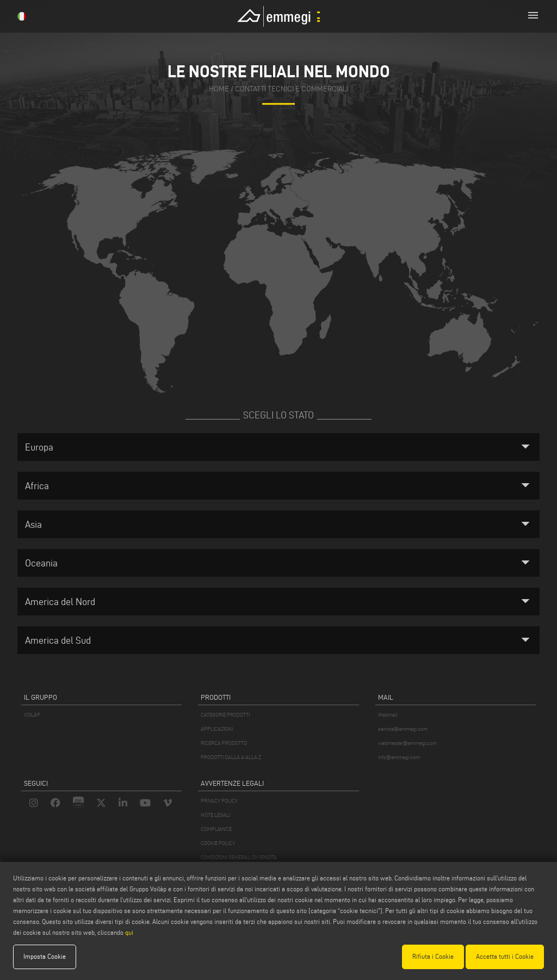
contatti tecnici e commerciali (292, 90)
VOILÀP (32, 715)
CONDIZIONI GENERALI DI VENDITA (239, 857)
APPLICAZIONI (217, 729)
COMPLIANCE (216, 829)
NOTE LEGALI (215, 815)
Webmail (388, 715)
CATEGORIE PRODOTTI (225, 715)
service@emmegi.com (403, 729)
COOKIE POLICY (218, 843)
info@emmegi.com (399, 757)
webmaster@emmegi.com (407, 743)
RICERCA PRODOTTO (224, 743)
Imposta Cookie (45, 956)
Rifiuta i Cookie (433, 956)
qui (129, 932)
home (219, 90)
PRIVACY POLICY (219, 801)
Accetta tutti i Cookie (505, 956)
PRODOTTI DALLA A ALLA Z (231, 757)
